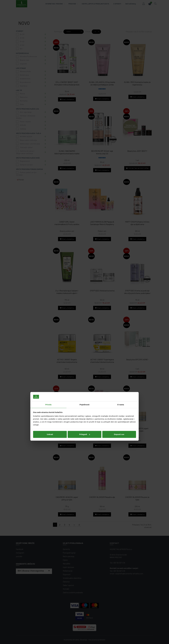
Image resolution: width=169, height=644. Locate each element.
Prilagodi (85, 340)
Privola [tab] (48, 310)
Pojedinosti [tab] (84, 310)
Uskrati (50, 340)
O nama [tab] (121, 310)
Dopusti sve (119, 340)
